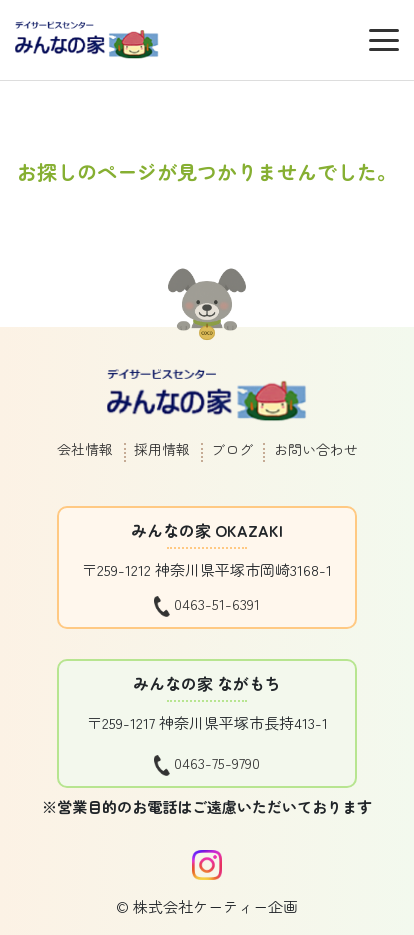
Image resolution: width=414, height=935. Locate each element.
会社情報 (85, 449)
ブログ (232, 449)
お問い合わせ (316, 449)
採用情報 (162, 449)
